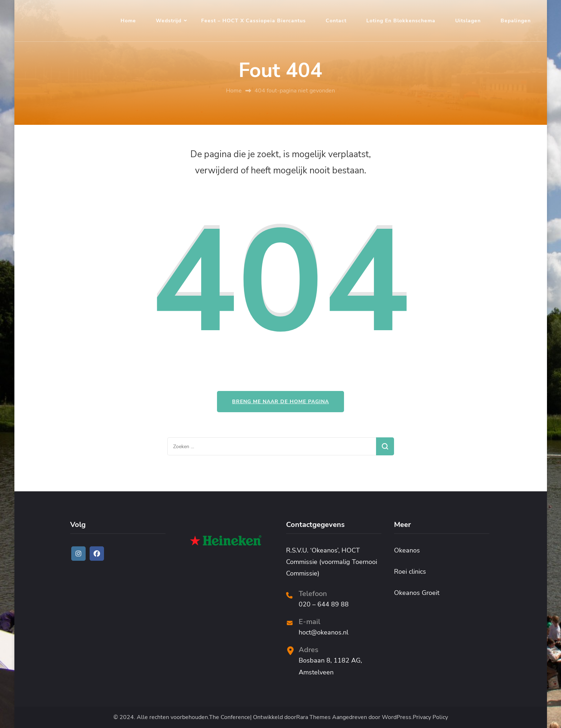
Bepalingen (516, 21)
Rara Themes (313, 717)
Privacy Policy (430, 717)
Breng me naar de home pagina (280, 402)
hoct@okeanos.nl (324, 632)
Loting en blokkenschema (401, 21)
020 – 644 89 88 (324, 604)
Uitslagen (468, 21)
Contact (336, 21)
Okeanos (407, 550)
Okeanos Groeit (417, 593)
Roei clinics (410, 572)
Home (128, 21)
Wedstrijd (169, 21)
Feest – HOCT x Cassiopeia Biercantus (254, 21)
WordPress (397, 717)
